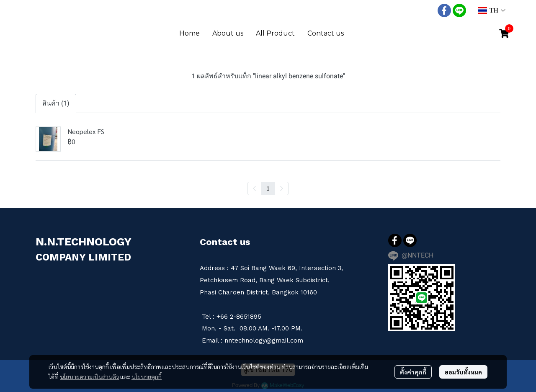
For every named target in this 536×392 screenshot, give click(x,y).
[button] (492, 10)
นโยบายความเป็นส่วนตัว (89, 377)
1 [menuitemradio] (268, 188)
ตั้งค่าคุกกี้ (413, 372)
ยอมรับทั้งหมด (463, 372)
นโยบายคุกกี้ (147, 377)
